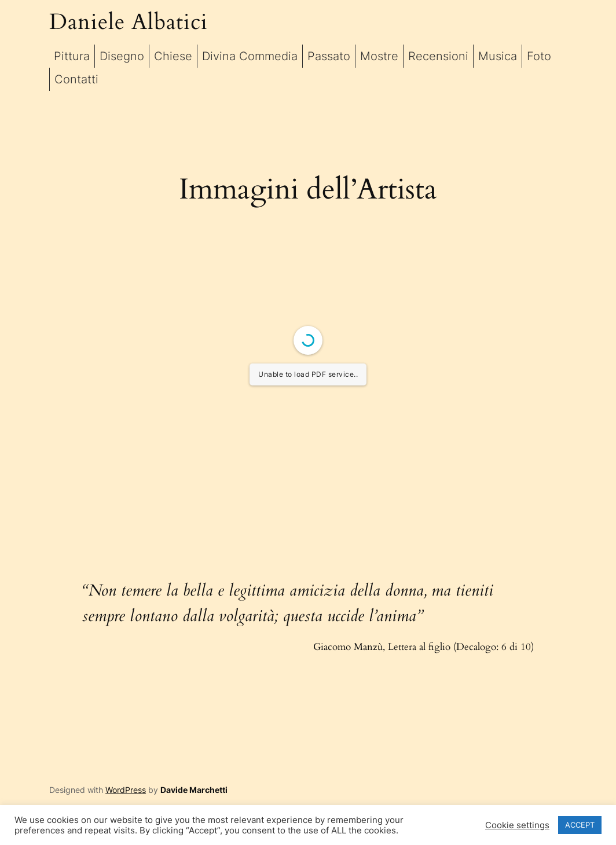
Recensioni (438, 56)
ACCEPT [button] (580, 825)
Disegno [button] (122, 56)
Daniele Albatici (129, 22)
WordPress (126, 790)
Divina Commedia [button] (250, 56)
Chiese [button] (173, 56)
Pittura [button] (72, 56)
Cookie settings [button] (517, 825)
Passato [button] (329, 56)
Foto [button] (539, 56)
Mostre (379, 56)
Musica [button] (498, 56)
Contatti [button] (76, 79)
